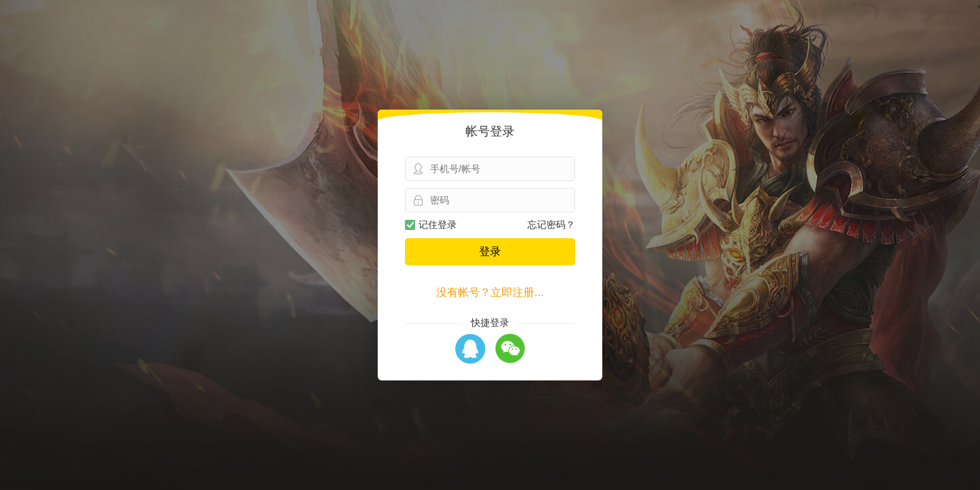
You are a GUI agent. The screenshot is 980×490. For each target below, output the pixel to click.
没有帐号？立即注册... (490, 292)
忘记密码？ (551, 225)
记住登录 (431, 225)
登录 (490, 251)
